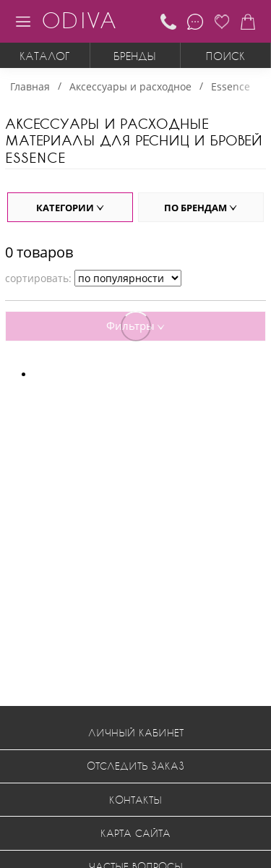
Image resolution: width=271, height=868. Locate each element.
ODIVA (79, 20)
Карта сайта (135, 833)
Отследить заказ (135, 766)
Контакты (135, 800)
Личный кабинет (136, 732)
